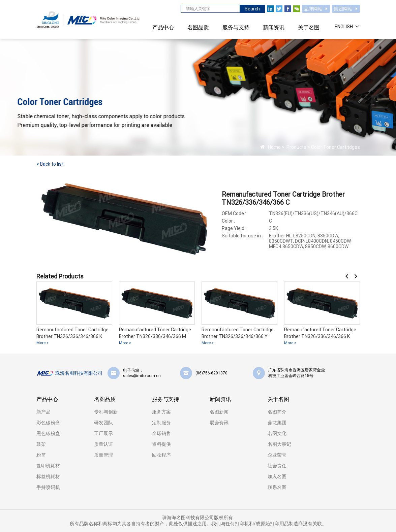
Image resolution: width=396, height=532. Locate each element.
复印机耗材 (48, 466)
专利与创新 (106, 412)
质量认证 (103, 444)
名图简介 (277, 412)
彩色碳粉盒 (48, 423)
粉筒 (41, 455)
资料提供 (161, 444)
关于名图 (278, 399)
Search (252, 9)
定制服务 (161, 423)
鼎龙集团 (277, 423)
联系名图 (277, 487)
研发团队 (103, 423)
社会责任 (277, 466)
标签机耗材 (48, 476)
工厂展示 (103, 433)
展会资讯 (219, 423)
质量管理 (103, 455)
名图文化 (277, 433)
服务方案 (161, 412)
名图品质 (105, 399)
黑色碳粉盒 (48, 433)
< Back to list (50, 164)
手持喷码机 (48, 487)
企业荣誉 (277, 455)
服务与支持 (165, 399)
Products (296, 147)
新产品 (43, 412)
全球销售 (161, 433)
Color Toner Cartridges (336, 147)
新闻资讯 (220, 399)
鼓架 (41, 444)
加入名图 (277, 476)
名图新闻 (219, 412)
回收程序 (161, 455)
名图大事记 (279, 444)
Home (274, 147)
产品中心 (47, 399)
